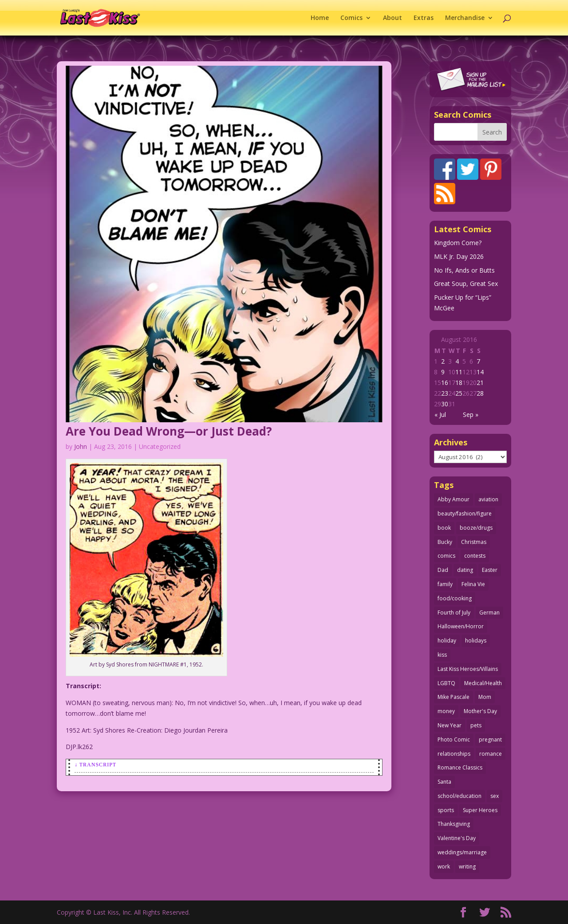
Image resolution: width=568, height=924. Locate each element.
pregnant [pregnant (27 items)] (490, 740)
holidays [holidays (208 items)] (476, 640)
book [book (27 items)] (444, 528)
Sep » (471, 414)
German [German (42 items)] (489, 613)
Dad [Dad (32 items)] (443, 570)
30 (445, 404)
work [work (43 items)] (444, 866)
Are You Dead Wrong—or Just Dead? (169, 431)
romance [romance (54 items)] (491, 754)
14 (480, 372)
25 (459, 393)
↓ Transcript (95, 765)
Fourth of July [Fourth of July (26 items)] (454, 613)
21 (480, 383)
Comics (351, 18)
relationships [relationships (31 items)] (454, 754)
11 (459, 372)
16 (445, 383)
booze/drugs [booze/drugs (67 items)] (476, 528)
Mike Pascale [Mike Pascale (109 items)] (454, 697)
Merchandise (465, 18)
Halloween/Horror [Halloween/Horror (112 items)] (461, 626)
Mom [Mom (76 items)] (485, 697)
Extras (424, 18)
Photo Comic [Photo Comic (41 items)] (454, 740)
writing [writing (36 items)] (467, 866)
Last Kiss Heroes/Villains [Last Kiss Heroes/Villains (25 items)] (468, 669)
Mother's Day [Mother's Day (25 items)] (480, 711)
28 (480, 393)
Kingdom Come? (458, 243)
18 (459, 383)
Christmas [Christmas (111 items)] (474, 542)
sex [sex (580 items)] (495, 796)
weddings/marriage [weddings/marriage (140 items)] (462, 852)
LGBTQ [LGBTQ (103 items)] (446, 683)
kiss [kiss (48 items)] (442, 655)
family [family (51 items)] (445, 584)
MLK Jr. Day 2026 (459, 256)
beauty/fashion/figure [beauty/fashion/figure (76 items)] (465, 514)
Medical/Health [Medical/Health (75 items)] (483, 683)
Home (320, 18)
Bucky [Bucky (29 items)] (445, 542)
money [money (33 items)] (446, 711)
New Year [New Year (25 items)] (450, 725)
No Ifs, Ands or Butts (464, 270)
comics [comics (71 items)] (446, 556)
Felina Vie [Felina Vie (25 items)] (473, 584)
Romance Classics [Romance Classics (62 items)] (460, 767)
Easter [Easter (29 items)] (490, 570)
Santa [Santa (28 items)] (444, 782)
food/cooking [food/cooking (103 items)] (455, 598)
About (392, 18)
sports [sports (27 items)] (446, 810)
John (81, 446)
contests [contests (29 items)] (475, 556)
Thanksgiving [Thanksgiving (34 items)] (454, 824)
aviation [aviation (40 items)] (488, 499)
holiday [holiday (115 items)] (447, 640)
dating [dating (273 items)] (465, 570)
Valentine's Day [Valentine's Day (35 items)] (457, 838)
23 (445, 393)
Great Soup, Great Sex (466, 284)
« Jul (440, 414)
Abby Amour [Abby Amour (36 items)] (454, 499)
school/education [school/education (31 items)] (460, 796)
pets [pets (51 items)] (476, 725)
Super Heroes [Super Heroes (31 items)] (480, 810)
